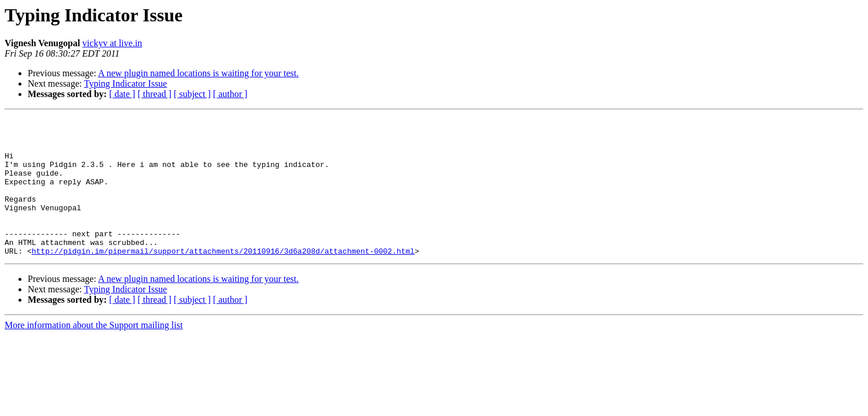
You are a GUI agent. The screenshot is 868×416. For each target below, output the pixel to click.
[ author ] (230, 94)
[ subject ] (192, 94)
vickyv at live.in (113, 43)
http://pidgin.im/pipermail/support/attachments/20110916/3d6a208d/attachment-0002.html (223, 278)
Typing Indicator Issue (125, 83)
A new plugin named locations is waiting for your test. (199, 73)
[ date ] (122, 94)
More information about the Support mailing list (94, 353)
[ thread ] (154, 94)
